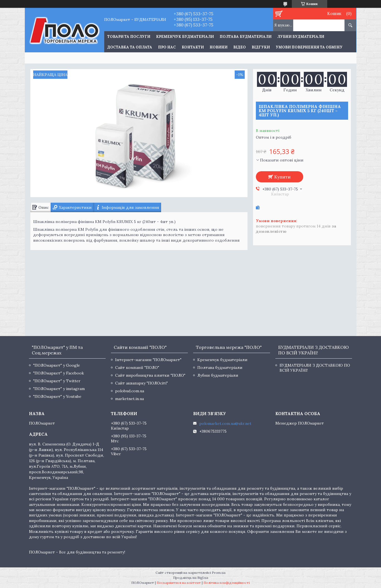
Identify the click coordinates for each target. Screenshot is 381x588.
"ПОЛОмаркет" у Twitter (57, 381)
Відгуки (261, 47)
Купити (282, 177)
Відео (240, 47)
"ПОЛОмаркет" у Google (57, 365)
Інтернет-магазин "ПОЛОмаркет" (148, 360)
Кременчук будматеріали (185, 37)
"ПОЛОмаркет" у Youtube (57, 396)
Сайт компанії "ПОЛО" (137, 367)
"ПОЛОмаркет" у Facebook (59, 373)
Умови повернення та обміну (309, 47)
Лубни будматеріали (301, 37)
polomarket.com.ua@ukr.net (225, 423)
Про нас (167, 47)
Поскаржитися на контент (179, 583)
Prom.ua (219, 573)
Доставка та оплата (130, 47)
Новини (219, 47)
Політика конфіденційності (227, 583)
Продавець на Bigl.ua (191, 578)
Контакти (193, 47)
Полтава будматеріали (246, 37)
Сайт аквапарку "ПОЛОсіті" (141, 383)
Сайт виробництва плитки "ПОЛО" (150, 375)
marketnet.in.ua (129, 399)
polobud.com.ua (130, 391)
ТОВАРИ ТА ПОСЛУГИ (129, 37)
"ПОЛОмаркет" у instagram (59, 389)
